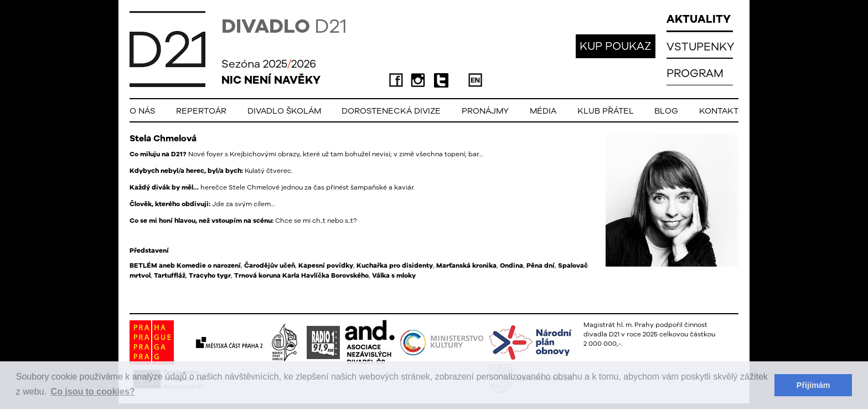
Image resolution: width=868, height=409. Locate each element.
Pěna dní (541, 265)
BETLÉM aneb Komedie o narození (185, 265)
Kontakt (719, 111)
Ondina (512, 265)
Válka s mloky (394, 275)
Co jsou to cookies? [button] (93, 392)
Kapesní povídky (326, 265)
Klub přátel (606, 111)
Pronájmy (485, 111)
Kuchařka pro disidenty (395, 265)
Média (543, 111)
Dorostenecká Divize (391, 111)
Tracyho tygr (210, 275)
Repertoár (201, 111)
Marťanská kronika (466, 265)
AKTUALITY (699, 19)
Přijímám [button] (813, 385)
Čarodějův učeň (270, 265)
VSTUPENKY (700, 46)
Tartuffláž (170, 275)
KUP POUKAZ (616, 46)
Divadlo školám (284, 111)
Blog (666, 111)
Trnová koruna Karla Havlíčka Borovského (301, 275)
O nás (142, 111)
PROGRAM (695, 73)
